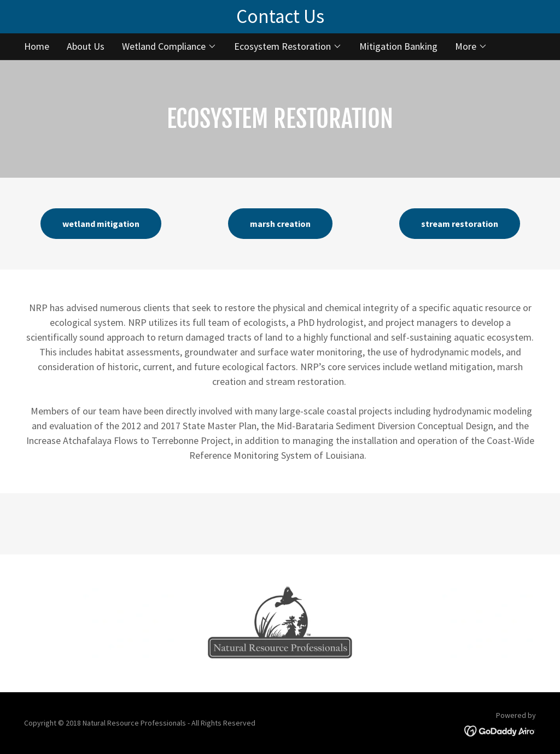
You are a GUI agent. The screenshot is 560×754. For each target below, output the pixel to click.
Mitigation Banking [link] (398, 46)
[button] (169, 46)
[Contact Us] (280, 17)
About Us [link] (86, 46)
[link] (500, 730)
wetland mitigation (101, 224)
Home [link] (37, 46)
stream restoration (460, 224)
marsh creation (280, 224)
